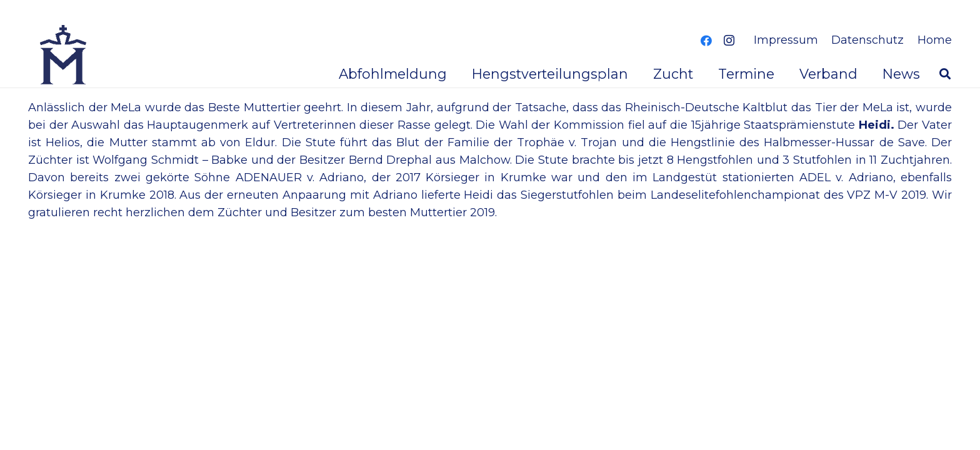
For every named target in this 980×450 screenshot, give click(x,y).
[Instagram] (729, 41)
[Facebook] (706, 41)
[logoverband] (64, 56)
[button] (945, 74)
